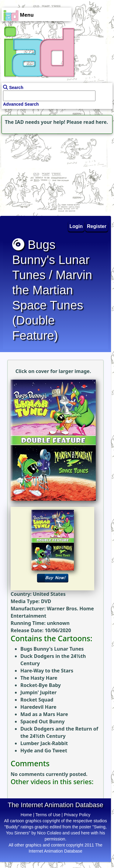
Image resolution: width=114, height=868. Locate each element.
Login (76, 226)
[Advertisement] (38, 173)
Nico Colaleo (49, 833)
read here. (96, 122)
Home (26, 815)
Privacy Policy (77, 815)
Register (97, 226)
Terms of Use (48, 815)
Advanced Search (21, 104)
